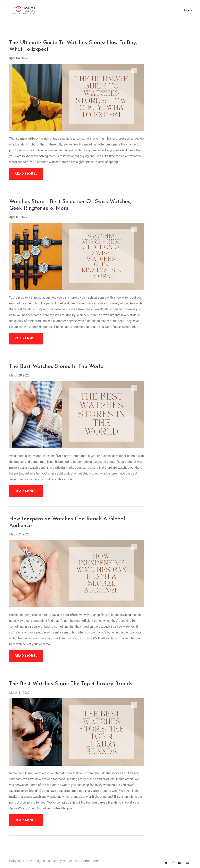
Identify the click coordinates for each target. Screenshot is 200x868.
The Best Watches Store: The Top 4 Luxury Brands (71, 684)
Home (188, 10)
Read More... (26, 174)
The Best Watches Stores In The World (56, 367)
